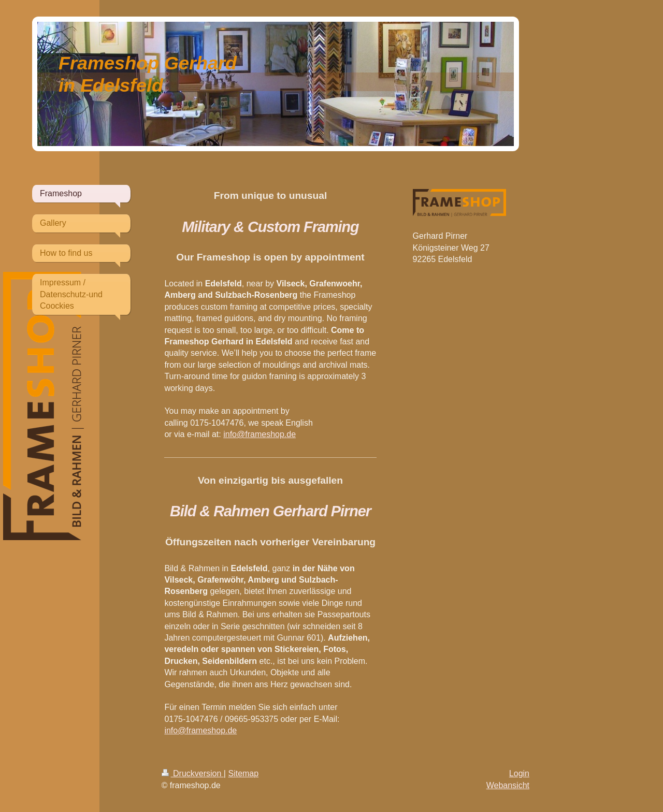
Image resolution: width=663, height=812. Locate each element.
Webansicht (508, 785)
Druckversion (193, 773)
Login (519, 773)
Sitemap (243, 773)
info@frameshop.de (260, 434)
